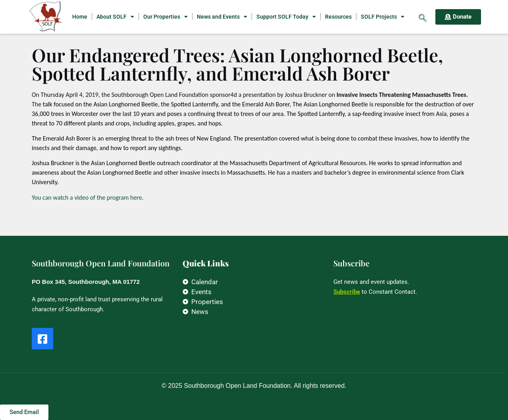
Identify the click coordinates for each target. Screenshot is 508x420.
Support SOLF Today (286, 17)
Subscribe (347, 292)
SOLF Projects (383, 17)
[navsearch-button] (423, 17)
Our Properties (165, 17)
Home (80, 17)
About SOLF (115, 17)
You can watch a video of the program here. (88, 197)
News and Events (222, 17)
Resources (338, 17)
